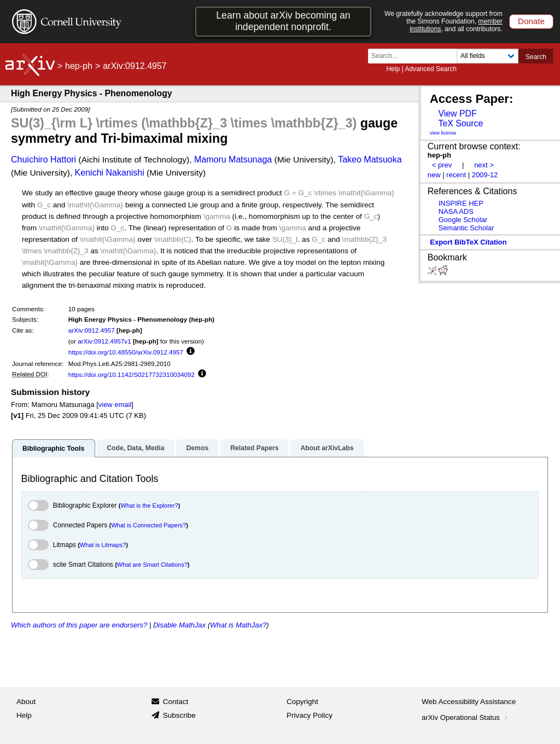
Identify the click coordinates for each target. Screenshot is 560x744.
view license (443, 133)
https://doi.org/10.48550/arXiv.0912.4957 (126, 352)
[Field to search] (488, 56)
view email (115, 405)
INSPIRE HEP (461, 203)
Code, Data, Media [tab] (135, 448)
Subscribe (179, 715)
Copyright (302, 702)
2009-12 (485, 175)
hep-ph (79, 66)
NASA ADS (456, 211)
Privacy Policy (310, 715)
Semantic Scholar (466, 228)
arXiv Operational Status (466, 717)
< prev (442, 165)
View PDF (457, 114)
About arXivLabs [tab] (327, 448)
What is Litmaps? (103, 545)
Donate (531, 21)
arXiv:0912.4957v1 (104, 341)
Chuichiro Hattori (43, 159)
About (26, 702)
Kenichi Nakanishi (110, 173)
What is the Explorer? (150, 505)
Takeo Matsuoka (370, 159)
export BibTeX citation (468, 242)
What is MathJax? (238, 625)
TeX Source (460, 123)
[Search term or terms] (416, 56)
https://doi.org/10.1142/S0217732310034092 (132, 374)
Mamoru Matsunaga (233, 159)
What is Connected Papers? (148, 525)
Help (393, 69)
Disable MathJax (179, 625)
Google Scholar (463, 220)
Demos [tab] (197, 448)
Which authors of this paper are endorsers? (79, 625)
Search (536, 57)
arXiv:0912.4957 (92, 330)
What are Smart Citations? (152, 565)
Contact (176, 702)
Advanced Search (431, 69)
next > (484, 165)
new (434, 175)
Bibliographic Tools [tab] (53, 449)
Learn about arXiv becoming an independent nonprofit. (283, 21)
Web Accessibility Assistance (469, 702)
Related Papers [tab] (254, 448)
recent (456, 175)
